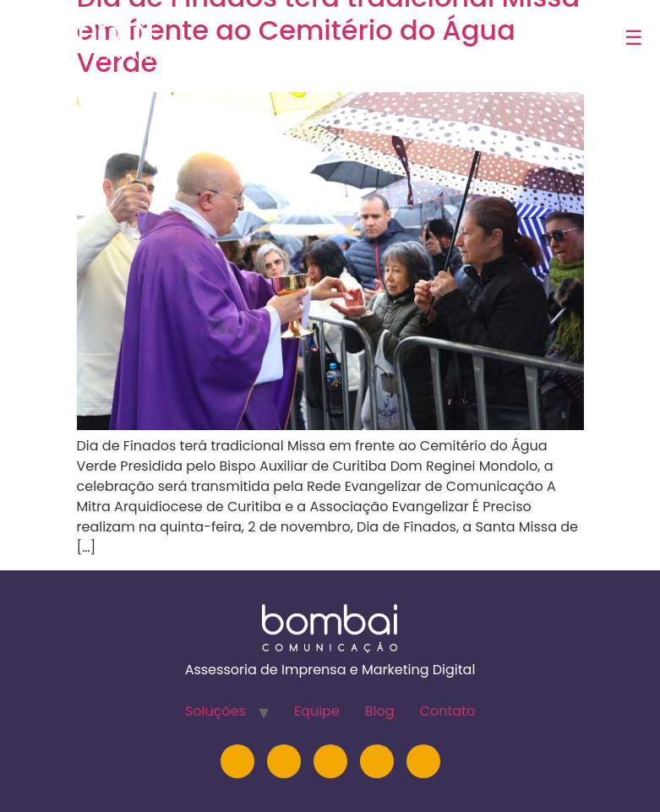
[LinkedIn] (284, 761)
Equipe (317, 711)
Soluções (215, 711)
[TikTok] (423, 761)
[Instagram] (237, 761)
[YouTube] (330, 761)
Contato (448, 711)
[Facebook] (377, 761)
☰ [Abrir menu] (634, 38)
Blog (380, 711)
